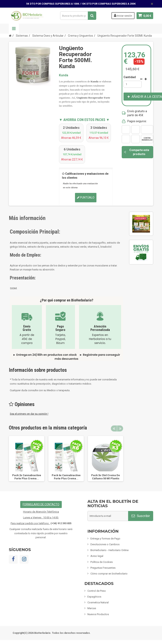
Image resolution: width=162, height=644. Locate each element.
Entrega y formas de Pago (105, 539)
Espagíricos (94, 597)
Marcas (92, 608)
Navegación (14, 29)
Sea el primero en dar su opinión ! (29, 414)
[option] (27, 459)
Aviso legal (97, 556)
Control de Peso (97, 591)
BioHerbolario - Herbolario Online (109, 550)
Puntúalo (86, 198)
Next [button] (120, 428)
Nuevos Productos (98, 614)
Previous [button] (114, 428)
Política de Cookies (102, 562)
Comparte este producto (136, 152)
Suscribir (141, 516)
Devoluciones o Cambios (105, 544)
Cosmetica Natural (98, 602)
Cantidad (130, 77)
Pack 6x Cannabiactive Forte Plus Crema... (66, 477)
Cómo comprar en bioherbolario (109, 574)
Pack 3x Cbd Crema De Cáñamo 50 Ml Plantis (106, 477)
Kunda (64, 75)
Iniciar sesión (123, 15)
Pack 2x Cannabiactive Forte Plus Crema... (27, 477)
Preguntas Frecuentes (103, 568)
